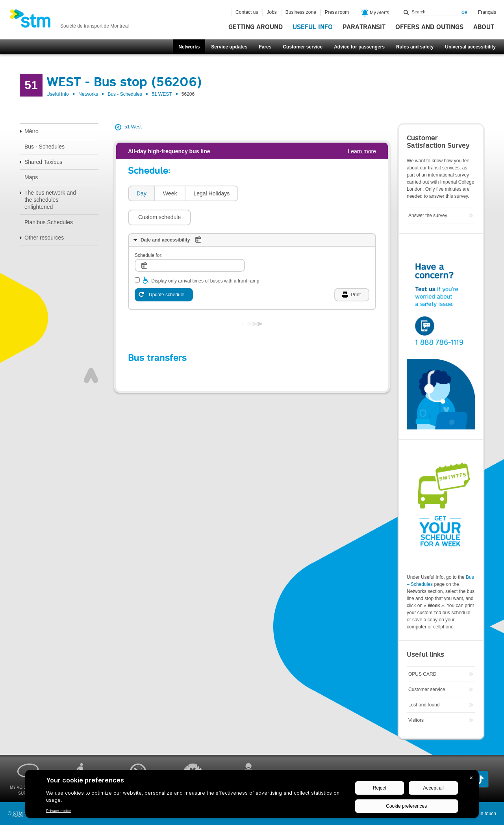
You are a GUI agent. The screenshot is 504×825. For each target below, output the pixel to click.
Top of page (91, 352)
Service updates (229, 47)
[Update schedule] (164, 271)
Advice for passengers (359, 47)
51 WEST (162, 94)
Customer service (303, 47)
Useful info (313, 27)
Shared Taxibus (43, 162)
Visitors (416, 720)
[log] (190, 242)
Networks (189, 47)
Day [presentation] (142, 193)
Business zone (301, 12)
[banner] (69, 21)
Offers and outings (429, 27)
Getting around (256, 27)
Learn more (362, 151)
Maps (31, 177)
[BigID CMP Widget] (252, 796)
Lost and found (424, 705)
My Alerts (375, 13)
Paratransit (364, 27)
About (484, 27)
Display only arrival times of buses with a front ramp (205, 257)
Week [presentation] (170, 193)
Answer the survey (428, 216)
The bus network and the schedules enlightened (50, 200)
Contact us (247, 12)
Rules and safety (415, 47)
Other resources (44, 238)
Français (487, 12)
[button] (274, 193)
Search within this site (406, 12)
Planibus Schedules (49, 222)
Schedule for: (149, 232)
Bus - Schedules (125, 94)
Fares (265, 47)
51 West (133, 127)
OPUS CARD (422, 674)
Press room (337, 12)
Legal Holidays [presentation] (211, 193)
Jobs (271, 12)
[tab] (141, 194)
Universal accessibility (470, 47)
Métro (31, 131)
